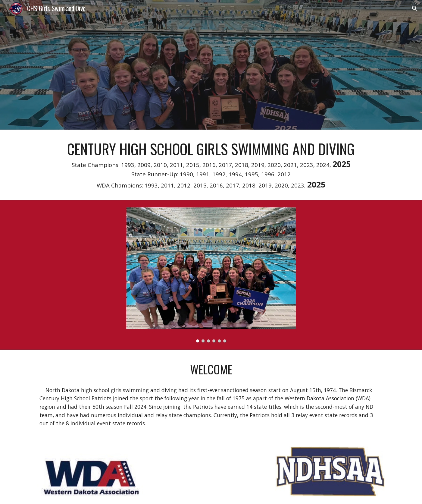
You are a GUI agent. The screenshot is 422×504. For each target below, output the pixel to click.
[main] (211, 165)
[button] (415, 8)
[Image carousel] (211, 275)
